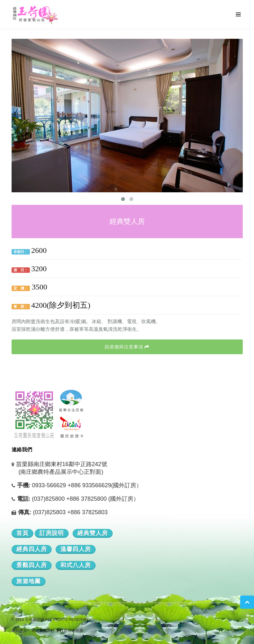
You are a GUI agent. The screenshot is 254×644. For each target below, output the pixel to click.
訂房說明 (52, 533)
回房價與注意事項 (127, 347)
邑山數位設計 (43, 631)
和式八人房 (76, 565)
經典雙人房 (93, 533)
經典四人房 (32, 549)
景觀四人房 (32, 565)
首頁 (22, 533)
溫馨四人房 (76, 549)
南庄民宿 (64, 631)
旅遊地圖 (29, 581)
